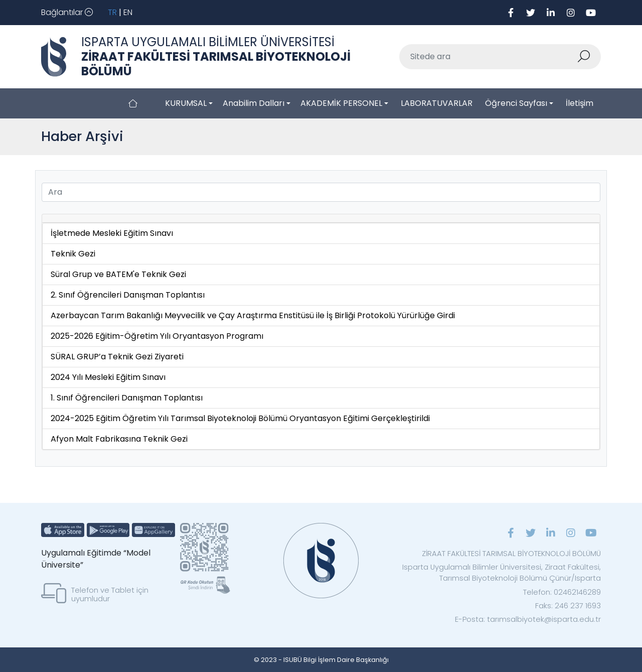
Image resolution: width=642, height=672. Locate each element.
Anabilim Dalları (254, 103)
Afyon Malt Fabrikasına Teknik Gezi (119, 439)
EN (128, 12)
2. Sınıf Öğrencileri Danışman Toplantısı (128, 295)
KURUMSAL (186, 103)
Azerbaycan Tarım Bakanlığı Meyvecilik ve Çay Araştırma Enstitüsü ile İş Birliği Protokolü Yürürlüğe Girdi (253, 315)
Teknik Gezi (73, 254)
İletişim (580, 103)
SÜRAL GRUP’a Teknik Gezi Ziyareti (117, 357)
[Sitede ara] (488, 57)
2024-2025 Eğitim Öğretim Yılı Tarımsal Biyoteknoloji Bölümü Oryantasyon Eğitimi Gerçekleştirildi (240, 418)
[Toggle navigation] (67, 13)
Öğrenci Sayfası (516, 103)
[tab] (321, 219)
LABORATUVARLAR (437, 103)
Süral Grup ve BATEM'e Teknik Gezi (118, 274)
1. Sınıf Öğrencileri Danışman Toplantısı (127, 398)
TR (112, 12)
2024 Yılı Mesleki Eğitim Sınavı (108, 377)
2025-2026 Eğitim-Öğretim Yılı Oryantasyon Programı (157, 336)
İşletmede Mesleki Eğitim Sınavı (112, 233)
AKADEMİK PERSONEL (341, 103)
